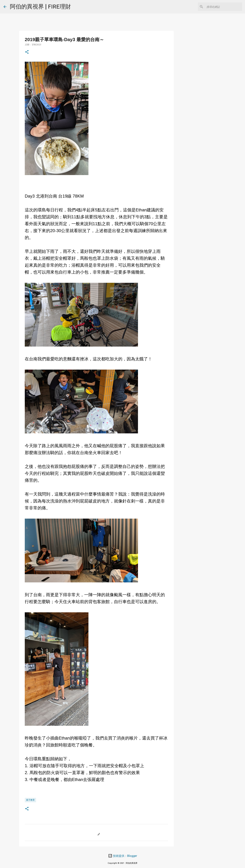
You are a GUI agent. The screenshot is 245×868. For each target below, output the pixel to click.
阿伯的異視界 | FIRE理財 (40, 6)
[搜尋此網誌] (224, 7)
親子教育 (30, 800)
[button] (27, 52)
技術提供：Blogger (123, 856)
